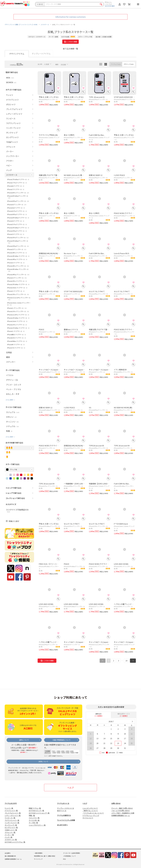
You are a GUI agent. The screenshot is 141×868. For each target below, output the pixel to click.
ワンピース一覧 (10, 818)
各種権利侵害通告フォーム (121, 815)
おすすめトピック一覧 (36, 811)
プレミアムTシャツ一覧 (13, 813)
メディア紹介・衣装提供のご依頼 (123, 813)
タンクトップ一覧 (11, 825)
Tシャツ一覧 (9, 808)
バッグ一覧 (9, 837)
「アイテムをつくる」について (93, 813)
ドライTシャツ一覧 (11, 811)
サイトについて (88, 818)
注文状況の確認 (110, 6)
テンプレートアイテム (41, 54)
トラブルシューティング (91, 815)
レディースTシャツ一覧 (13, 815)
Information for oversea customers (70, 17)
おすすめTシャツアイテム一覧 (15, 842)
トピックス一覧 (34, 818)
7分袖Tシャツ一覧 (11, 830)
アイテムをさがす (11, 803)
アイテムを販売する (64, 815)
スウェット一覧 (10, 832)
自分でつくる (62, 811)
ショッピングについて (90, 808)
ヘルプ (70, 788)
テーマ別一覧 (33, 823)
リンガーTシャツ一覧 (12, 823)
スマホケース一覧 (11, 840)
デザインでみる (129, 64)
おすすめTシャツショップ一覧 (39, 813)
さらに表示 (9, 400)
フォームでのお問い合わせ (121, 811)
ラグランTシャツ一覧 (12, 820)
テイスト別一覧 (34, 820)
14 (126, 661)
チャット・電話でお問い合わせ (122, 808)
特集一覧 (32, 815)
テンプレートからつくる (66, 808)
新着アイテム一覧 (35, 808)
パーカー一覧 (9, 835)
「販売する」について (90, 811)
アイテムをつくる (63, 803)
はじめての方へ (62, 825)
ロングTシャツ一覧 (11, 827)
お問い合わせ (116, 803)
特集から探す (14, 521)
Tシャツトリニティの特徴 (66, 820)
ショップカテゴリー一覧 (37, 825)
